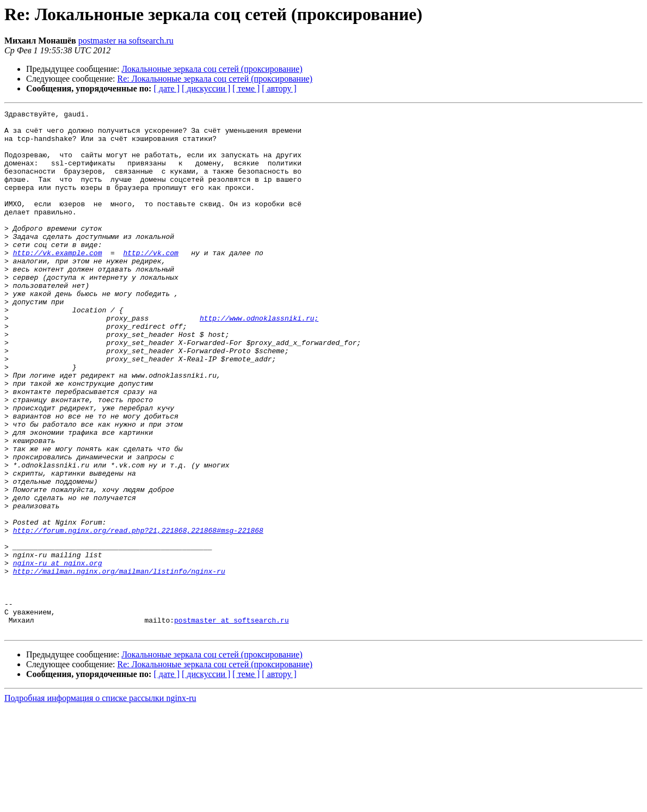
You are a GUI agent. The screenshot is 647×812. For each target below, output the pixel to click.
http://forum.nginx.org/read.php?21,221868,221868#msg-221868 (138, 615)
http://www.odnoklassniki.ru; (259, 360)
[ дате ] (167, 88)
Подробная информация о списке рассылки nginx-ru (100, 802)
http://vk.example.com (58, 282)
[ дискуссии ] (206, 88)
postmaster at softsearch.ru (232, 723)
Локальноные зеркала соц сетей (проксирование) (212, 69)
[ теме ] (246, 88)
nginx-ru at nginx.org (58, 654)
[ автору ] (279, 88)
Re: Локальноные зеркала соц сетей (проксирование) (215, 79)
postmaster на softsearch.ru (126, 41)
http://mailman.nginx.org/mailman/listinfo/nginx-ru (119, 664)
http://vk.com (150, 282)
